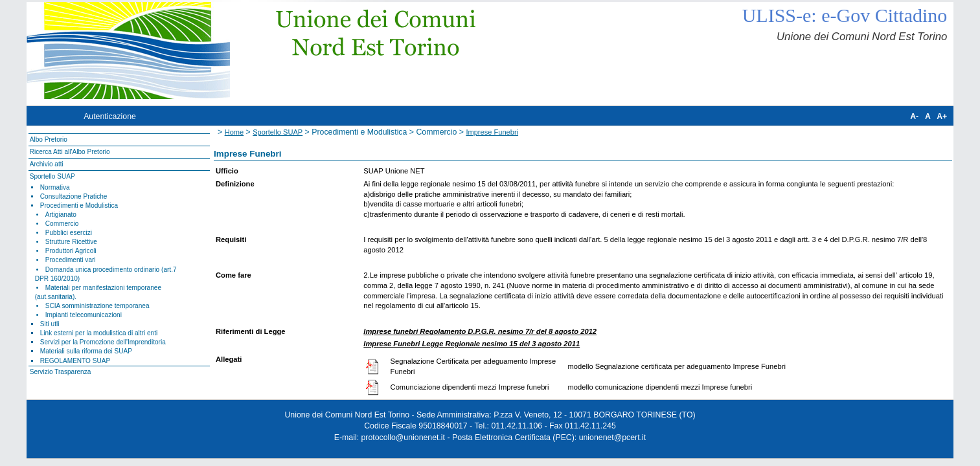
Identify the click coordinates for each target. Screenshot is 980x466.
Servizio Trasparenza (61, 372)
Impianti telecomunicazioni (84, 315)
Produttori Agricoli (71, 251)
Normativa (55, 187)
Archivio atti (47, 164)
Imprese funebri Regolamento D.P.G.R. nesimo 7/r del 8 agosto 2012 (480, 331)
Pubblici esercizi (69, 233)
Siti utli (50, 324)
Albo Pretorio (49, 139)
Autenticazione (110, 116)
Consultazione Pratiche (74, 196)
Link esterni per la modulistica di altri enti (99, 333)
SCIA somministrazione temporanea (97, 306)
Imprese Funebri (492, 132)
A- (914, 116)
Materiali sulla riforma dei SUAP (86, 351)
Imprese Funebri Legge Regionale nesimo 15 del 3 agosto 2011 (472, 344)
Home (234, 132)
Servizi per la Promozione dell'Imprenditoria (103, 342)
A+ (942, 116)
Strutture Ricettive (71, 242)
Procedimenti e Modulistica (79, 205)
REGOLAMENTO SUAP (75, 361)
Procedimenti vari (71, 260)
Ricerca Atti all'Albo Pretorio (70, 152)
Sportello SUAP (52, 176)
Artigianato (61, 215)
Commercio (62, 224)
